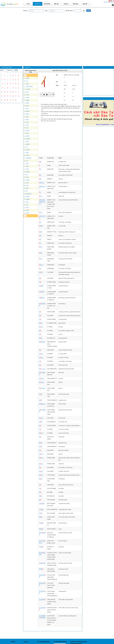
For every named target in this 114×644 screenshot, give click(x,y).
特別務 (41, 523)
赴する (41, 418)
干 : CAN (26, 177)
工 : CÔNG (27, 199)
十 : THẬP (27, 97)
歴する (41, 471)
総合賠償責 (42, 599)
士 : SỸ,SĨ (27, 213)
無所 (41, 446)
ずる (41, 196)
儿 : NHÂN (27, 136)
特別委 (41, 547)
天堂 (41, 247)
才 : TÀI (26, 205)
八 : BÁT (26, 117)
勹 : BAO (26, 152)
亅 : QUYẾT (27, 89)
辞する (41, 433)
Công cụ (66, 4)
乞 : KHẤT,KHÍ (28, 194)
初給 (41, 338)
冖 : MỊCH (27, 141)
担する (41, 454)
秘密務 (41, 529)
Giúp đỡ (85, 4)
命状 (41, 253)
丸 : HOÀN (27, 180)
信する (41, 354)
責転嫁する (42, 404)
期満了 (41, 226)
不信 (41, 513)
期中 (41, 232)
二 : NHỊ (26, 108)
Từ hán (25, 11)
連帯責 (41, 569)
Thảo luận (75, 4)
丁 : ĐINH (27, 103)
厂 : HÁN (26, 166)
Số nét (9, 70)
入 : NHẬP (27, 111)
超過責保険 (42, 563)
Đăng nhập (106, 2)
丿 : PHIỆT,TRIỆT (28, 86)
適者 (41, 443)
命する (41, 265)
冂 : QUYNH (27, 139)
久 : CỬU (26, 183)
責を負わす (42, 388)
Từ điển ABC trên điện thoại (78, 642)
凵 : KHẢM (27, 150)
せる (41, 212)
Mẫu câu (56, 4)
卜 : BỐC (26, 119)
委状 (41, 323)
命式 (41, 259)
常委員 (41, 286)
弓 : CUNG (27, 172)
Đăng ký (112, 2)
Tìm (89, 11)
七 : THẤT (27, 95)
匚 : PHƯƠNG (28, 158)
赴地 (41, 422)
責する (41, 475)
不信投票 (42, 503)
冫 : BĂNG (27, 144)
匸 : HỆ (26, 161)
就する (41, 272)
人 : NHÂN (27, 100)
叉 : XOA (26, 202)
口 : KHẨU (27, 196)
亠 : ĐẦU (26, 133)
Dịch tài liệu (47, 4)
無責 (41, 517)
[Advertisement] (57, 26)
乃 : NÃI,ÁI (27, 114)
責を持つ (42, 378)
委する (41, 327)
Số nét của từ (69, 11)
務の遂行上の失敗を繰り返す (42, 202)
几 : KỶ (26, 147)
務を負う (42, 182)
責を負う (42, 382)
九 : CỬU (26, 92)
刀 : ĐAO (26, 106)
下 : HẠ (26, 174)
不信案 (41, 509)
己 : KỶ (26, 191)
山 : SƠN (26, 210)
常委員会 (42, 292)
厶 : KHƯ (26, 169)
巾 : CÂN (26, 188)
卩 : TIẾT (26, 163)
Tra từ (28, 4)
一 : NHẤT (27, 78)
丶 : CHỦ (26, 84)
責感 (41, 394)
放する (41, 458)
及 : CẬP (26, 185)
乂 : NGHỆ (27, 130)
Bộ (46, 11)
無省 (41, 479)
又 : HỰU (26, 122)
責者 (41, 400)
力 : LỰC (26, 128)
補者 (41, 496)
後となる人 (42, 369)
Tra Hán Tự (38, 4)
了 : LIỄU (26, 125)
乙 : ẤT (26, 81)
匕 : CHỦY (27, 155)
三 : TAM (26, 207)
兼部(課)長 (42, 342)
